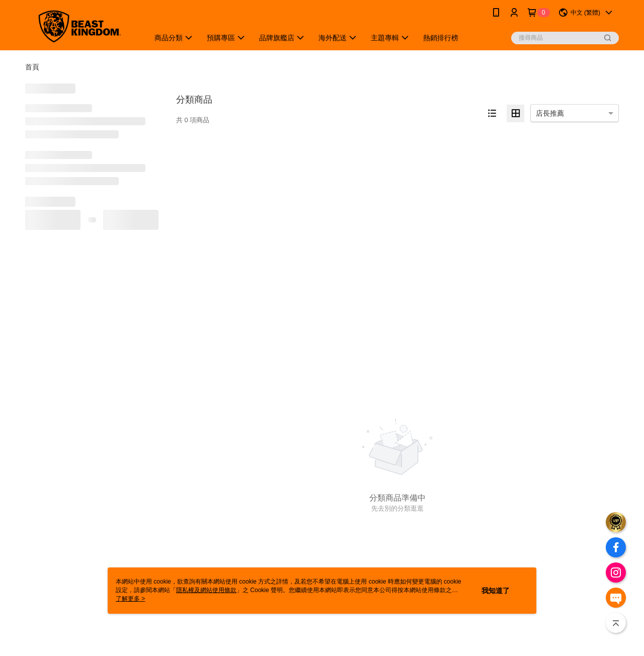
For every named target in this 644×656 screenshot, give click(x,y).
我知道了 (496, 591)
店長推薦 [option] (550, 113)
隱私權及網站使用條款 (206, 590)
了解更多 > (130, 599)
